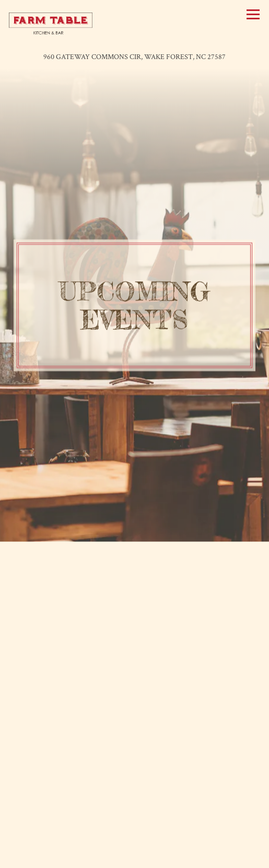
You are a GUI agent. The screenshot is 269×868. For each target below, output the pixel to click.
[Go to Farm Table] (134, 57)
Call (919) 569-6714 (135, 835)
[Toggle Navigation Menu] (253, 14)
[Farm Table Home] (51, 23)
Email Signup (135, 857)
